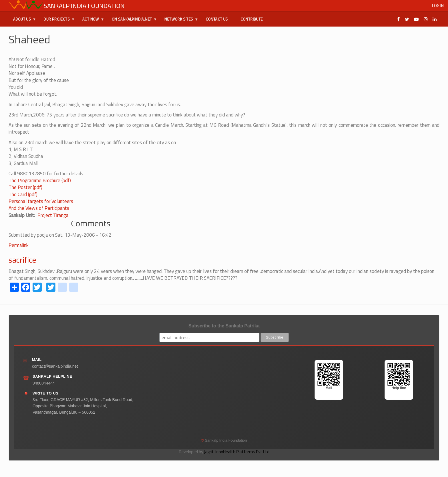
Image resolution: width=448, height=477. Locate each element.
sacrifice (22, 260)
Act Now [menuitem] (91, 21)
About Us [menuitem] (22, 21)
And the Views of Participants (39, 208)
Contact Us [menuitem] (217, 19)
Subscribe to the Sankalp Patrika (224, 326)
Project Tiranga (53, 215)
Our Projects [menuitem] (57, 21)
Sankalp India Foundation (84, 6)
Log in (438, 6)
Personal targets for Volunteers (41, 201)
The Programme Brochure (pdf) (40, 180)
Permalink (19, 245)
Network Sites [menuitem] (179, 21)
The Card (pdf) (23, 194)
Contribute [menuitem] (252, 19)
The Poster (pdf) (25, 187)
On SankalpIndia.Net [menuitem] (132, 21)
